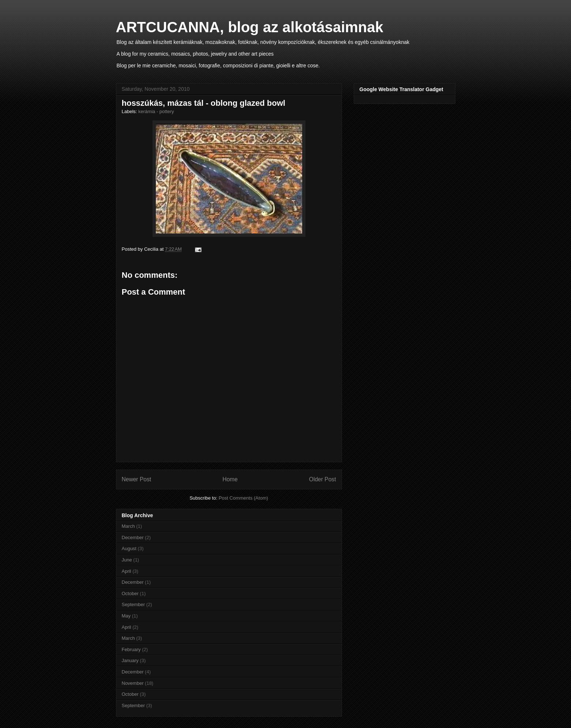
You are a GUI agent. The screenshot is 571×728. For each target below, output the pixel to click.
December (133, 537)
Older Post (323, 479)
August (129, 548)
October (130, 593)
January (130, 660)
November (133, 683)
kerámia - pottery (156, 111)
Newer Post (137, 479)
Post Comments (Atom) (243, 498)
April (127, 571)
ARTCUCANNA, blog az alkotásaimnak (250, 27)
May (126, 616)
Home (230, 479)
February (131, 649)
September (134, 604)
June (127, 560)
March (128, 526)
